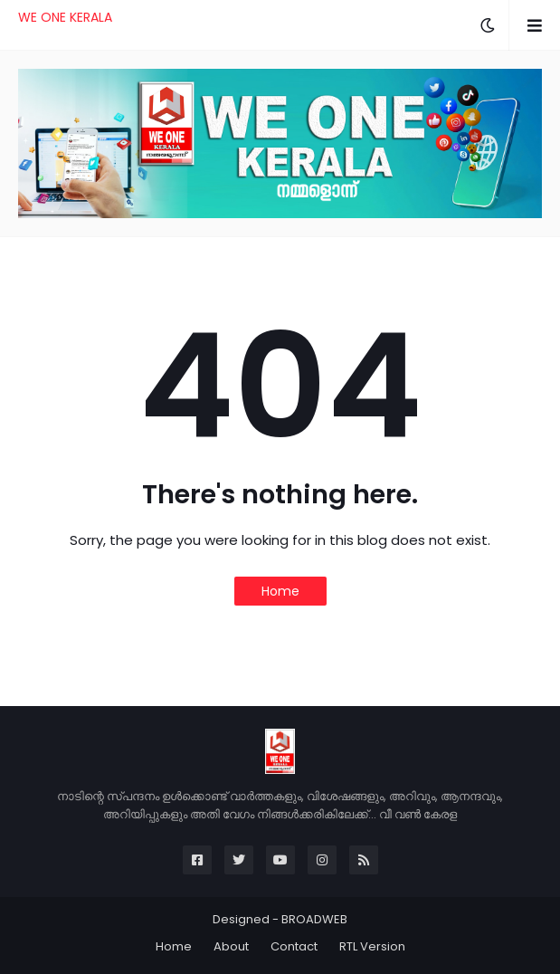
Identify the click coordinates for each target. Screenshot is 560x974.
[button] (488, 25)
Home (280, 591)
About (231, 946)
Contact (294, 946)
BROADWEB (314, 919)
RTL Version (372, 946)
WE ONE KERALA (65, 17)
